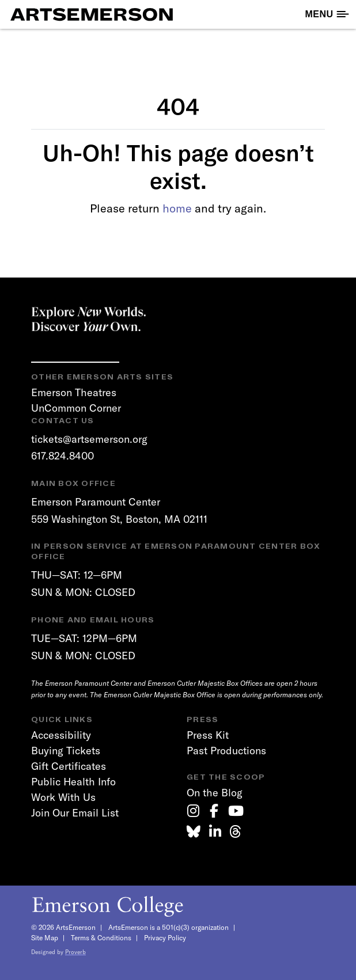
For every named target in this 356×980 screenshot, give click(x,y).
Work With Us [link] (63, 797)
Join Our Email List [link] (75, 813)
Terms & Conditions (101, 938)
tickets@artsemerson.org (89, 439)
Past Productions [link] (226, 751)
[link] (193, 811)
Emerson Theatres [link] (74, 392)
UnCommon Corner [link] (76, 408)
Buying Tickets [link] (66, 751)
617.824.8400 (63, 456)
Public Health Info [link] (73, 782)
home (177, 208)
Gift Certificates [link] (69, 766)
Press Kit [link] (208, 735)
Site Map (45, 938)
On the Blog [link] (215, 793)
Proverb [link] (75, 952)
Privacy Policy (165, 938)
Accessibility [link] (61, 735)
